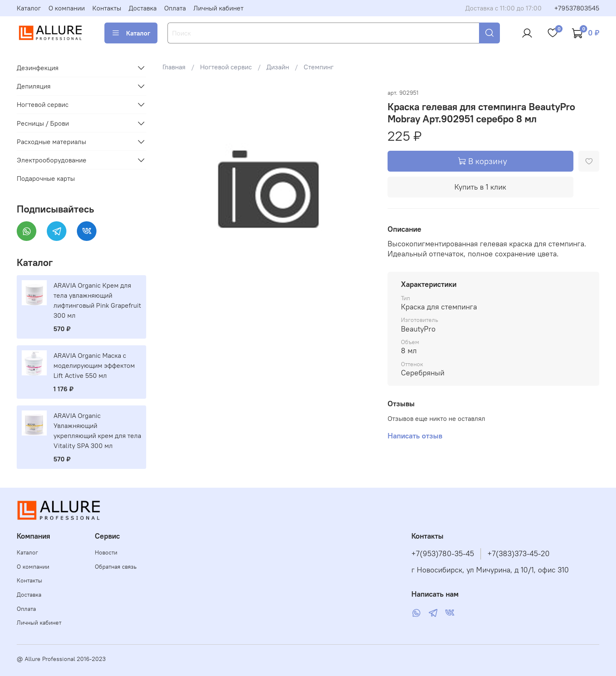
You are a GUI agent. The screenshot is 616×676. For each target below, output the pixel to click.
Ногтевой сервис (226, 67)
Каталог (29, 8)
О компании (67, 8)
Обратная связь (116, 567)
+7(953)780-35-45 (443, 554)
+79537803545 (577, 8)
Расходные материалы (51, 142)
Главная (174, 67)
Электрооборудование (52, 160)
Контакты (107, 8)
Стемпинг (319, 67)
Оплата (175, 8)
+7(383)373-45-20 (518, 554)
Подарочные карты (46, 178)
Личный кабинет (218, 8)
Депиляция (34, 86)
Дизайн (278, 67)
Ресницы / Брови (43, 123)
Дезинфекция (38, 68)
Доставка (143, 8)
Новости (106, 552)
